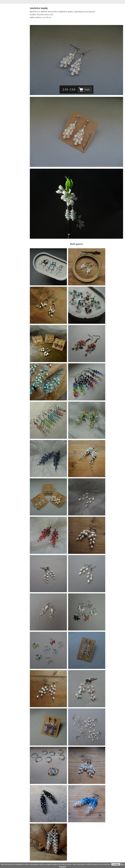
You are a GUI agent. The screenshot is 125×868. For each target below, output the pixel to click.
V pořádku (116, 864)
